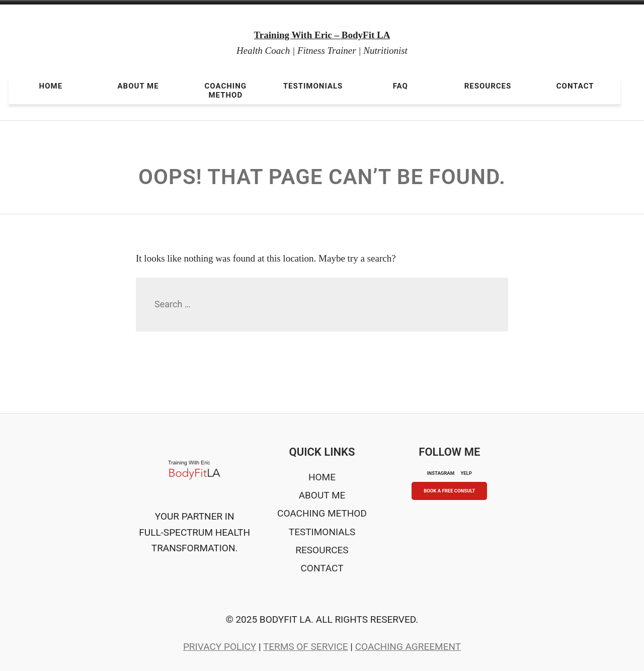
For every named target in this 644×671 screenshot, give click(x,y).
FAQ (400, 86)
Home (51, 86)
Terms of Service (306, 647)
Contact (575, 86)
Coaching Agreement (408, 647)
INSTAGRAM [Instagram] (441, 473)
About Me (138, 86)
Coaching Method (226, 91)
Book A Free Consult (449, 491)
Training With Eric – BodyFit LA (322, 35)
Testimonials (313, 86)
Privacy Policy (220, 647)
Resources (488, 86)
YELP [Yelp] (466, 473)
